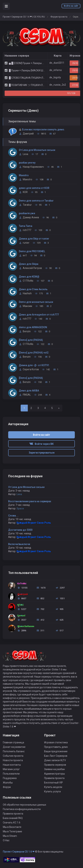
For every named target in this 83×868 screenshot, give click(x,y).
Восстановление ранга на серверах (30, 501)
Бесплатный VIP (54, 783)
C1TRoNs (28, 281)
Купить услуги (52, 791)
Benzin (27, 331)
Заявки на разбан (55, 769)
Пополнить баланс (14, 751)
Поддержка (10, 778)
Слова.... (13, 516)
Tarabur (27, 205)
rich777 (27, 230)
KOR (25, 192)
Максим (27, 306)
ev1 (25, 255)
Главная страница (13, 742)
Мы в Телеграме (12, 831)
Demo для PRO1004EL (32, 251)
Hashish (27, 293)
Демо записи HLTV (55, 760)
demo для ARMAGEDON (33, 327)
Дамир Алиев (31, 217)
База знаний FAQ (13, 818)
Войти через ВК (41, 444)
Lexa (25, 154)
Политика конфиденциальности (22, 809)
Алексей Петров (32, 268)
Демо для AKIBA (29, 391)
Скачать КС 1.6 (12, 823)
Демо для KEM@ (29, 277)
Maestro (24, 175)
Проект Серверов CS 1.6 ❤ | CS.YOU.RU (24, 17)
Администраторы (55, 774)
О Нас (6, 840)
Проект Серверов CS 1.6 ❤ (19, 852)
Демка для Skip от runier (34, 239)
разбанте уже (27, 213)
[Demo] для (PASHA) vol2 (34, 353)
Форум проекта (59, 17)
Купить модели (53, 787)
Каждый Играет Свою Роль (34, 523)
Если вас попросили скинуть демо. (43, 129)
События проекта (13, 756)
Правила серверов (55, 765)
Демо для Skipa (29, 264)
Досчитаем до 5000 (20, 530)
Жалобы (8, 783)
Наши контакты (12, 765)
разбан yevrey (27, 163)
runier (26, 243)
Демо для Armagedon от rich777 (39, 315)
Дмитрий (28, 134)
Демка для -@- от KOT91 (34, 365)
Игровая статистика (56, 742)
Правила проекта (54, 778)
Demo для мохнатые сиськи (36, 302)
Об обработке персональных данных (24, 805)
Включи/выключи (19, 544)
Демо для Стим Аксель (33, 289)
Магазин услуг (11, 769)
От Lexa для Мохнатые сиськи (37, 150)
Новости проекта (13, 760)
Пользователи (11, 774)
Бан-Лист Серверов (56, 756)
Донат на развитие (14, 747)
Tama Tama (26, 226)
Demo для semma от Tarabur (36, 201)
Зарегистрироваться (42, 453)
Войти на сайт (71, 6)
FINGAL (27, 395)
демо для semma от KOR (34, 188)
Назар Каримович (33, 167)
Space (20, 508)
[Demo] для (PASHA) (31, 340)
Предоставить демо (56, 747)
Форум (7, 787)
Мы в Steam (10, 836)
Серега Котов (31, 369)
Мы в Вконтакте (12, 827)
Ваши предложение (56, 751)
